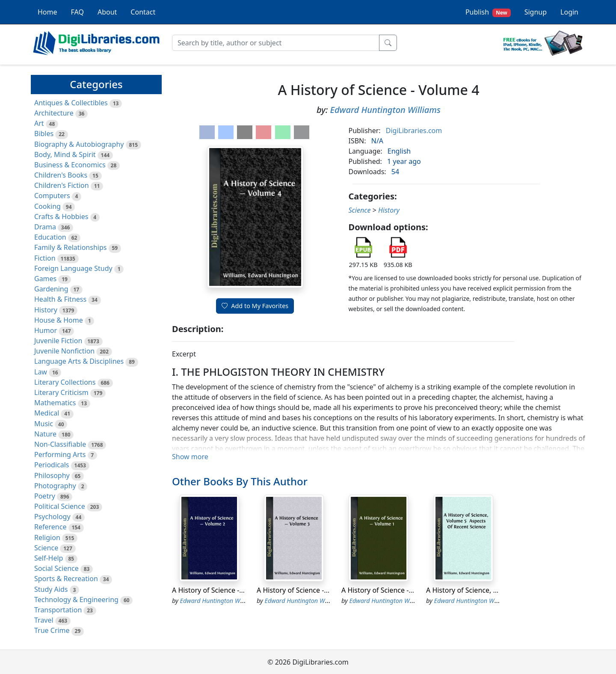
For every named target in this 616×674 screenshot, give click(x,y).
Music (44, 424)
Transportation (58, 610)
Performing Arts (60, 454)
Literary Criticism (61, 392)
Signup (536, 12)
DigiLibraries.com (414, 131)
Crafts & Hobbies (61, 217)
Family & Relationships (70, 247)
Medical (47, 413)
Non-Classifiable (60, 444)
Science (46, 548)
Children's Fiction (62, 185)
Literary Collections (65, 382)
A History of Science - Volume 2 (222, 590)
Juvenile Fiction (58, 341)
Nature (45, 434)
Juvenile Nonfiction (64, 351)
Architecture (54, 113)
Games (45, 279)
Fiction (45, 258)
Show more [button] (190, 457)
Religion (47, 537)
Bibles (44, 134)
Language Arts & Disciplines (79, 361)
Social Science (56, 568)
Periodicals (52, 465)
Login (569, 12)
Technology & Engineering (76, 600)
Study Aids (51, 589)
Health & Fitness (60, 299)
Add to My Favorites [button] (255, 306)
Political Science (60, 506)
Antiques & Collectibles (71, 103)
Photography (55, 486)
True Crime (52, 630)
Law (41, 372)
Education (50, 237)
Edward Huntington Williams (385, 110)
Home (47, 12)
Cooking (47, 206)
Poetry (45, 496)
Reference (50, 527)
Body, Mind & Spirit (65, 154)
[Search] (276, 43)
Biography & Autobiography (79, 144)
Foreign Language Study (73, 268)
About (107, 12)
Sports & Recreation (66, 579)
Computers (52, 196)
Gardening (51, 289)
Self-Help (49, 558)
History (46, 310)
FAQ (77, 12)
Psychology (52, 517)
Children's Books (61, 175)
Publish (488, 12)
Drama (45, 227)
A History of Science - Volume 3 (306, 590)
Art (39, 123)
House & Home (59, 320)
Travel (44, 620)
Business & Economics (70, 165)
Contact (143, 12)
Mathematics (55, 403)
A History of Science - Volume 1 (391, 590)
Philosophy (52, 475)
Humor (46, 330)
